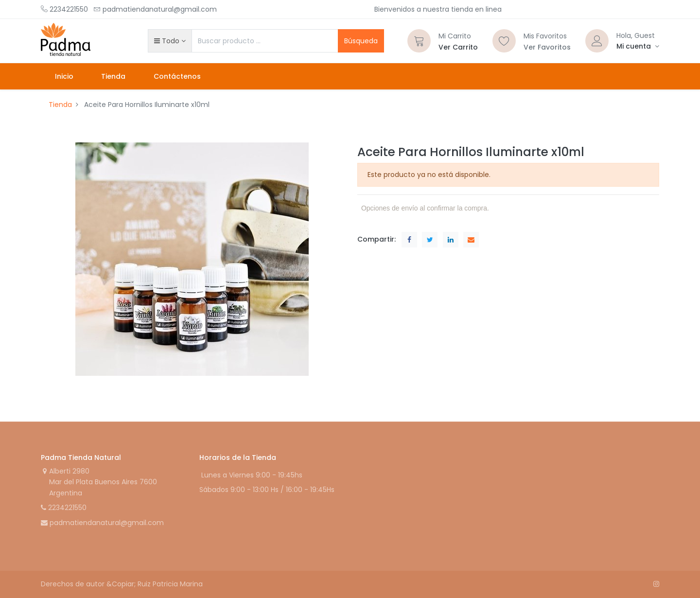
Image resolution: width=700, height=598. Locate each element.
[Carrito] (419, 41)
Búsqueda (361, 41)
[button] (170, 41)
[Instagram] (656, 584)
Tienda (60, 105)
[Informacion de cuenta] (638, 46)
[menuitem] (64, 76)
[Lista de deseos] (504, 41)
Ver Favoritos (547, 47)
